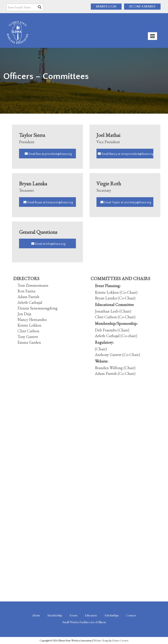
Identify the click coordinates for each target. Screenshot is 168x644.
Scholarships (112, 615)
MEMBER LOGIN (106, 7)
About (36, 615)
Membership (55, 615)
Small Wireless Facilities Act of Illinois (84, 622)
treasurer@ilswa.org (59, 202)
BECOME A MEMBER (142, 7)
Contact (131, 615)
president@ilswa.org (58, 154)
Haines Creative (120, 640)
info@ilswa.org (55, 244)
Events (73, 615)
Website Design (101, 640)
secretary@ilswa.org (137, 202)
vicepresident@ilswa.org (137, 154)
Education (91, 615)
